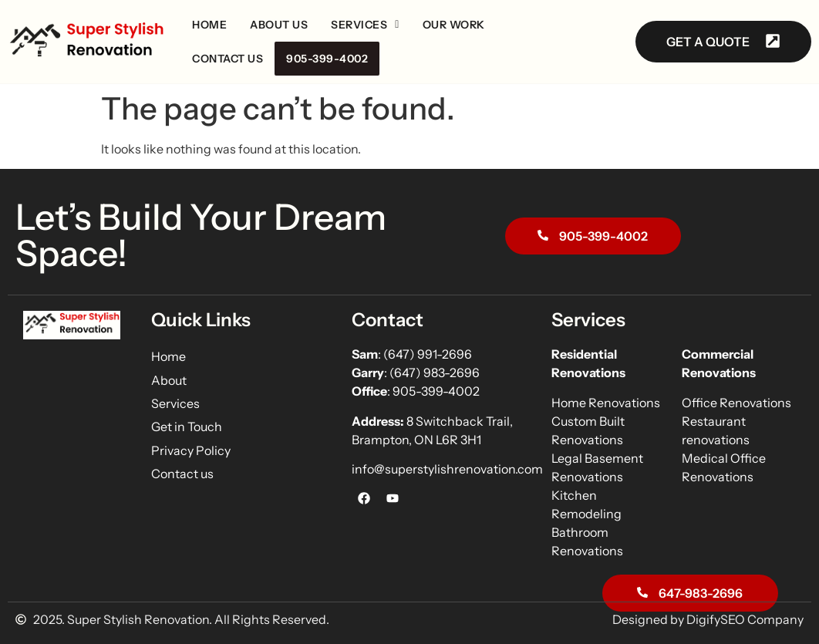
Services (365, 25)
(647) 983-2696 (435, 373)
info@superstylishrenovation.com (447, 469)
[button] (365, 25)
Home (209, 25)
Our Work (454, 25)
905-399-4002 (327, 59)
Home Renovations (606, 403)
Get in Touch (187, 427)
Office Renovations (736, 403)
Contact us (228, 59)
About (169, 380)
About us (279, 25)
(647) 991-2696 (429, 354)
